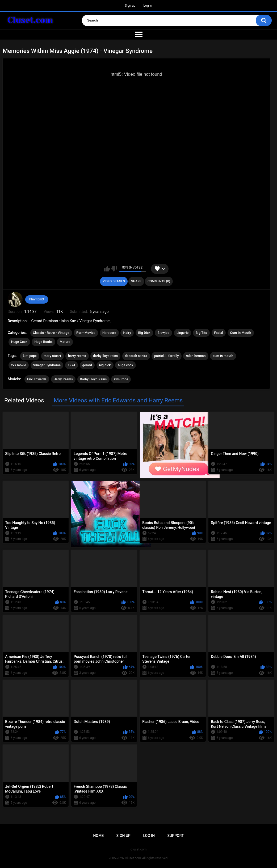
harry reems (77, 356)
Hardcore (109, 333)
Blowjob (163, 333)
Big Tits (201, 333)
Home (98, 836)
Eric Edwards (37, 379)
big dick (105, 365)
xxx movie (19, 365)
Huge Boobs (43, 342)
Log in (148, 6)
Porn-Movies (86, 333)
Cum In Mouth (241, 333)
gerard (87, 365)
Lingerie (183, 333)
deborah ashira (136, 356)
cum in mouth (223, 356)
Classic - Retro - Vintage (51, 333)
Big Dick (144, 333)
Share (136, 281)
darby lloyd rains (105, 356)
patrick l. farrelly (167, 356)
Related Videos (24, 400)
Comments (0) (159, 281)
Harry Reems (63, 379)
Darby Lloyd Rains (93, 379)
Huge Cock (19, 342)
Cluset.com (133, 858)
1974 (72, 365)
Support (176, 836)
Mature (65, 342)
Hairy (127, 333)
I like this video (107, 269)
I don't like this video (114, 269)
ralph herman (196, 356)
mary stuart (53, 356)
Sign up (130, 6)
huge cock (125, 365)
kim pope (30, 356)
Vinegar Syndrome (47, 365)
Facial (219, 333)
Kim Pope (121, 379)
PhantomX (37, 299)
